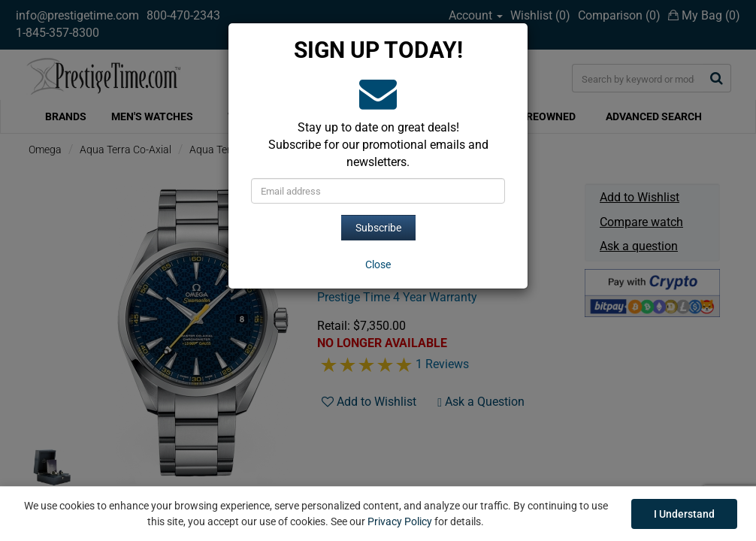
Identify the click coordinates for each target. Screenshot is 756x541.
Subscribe (378, 228)
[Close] (378, 264)
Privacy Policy (400, 521)
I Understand (684, 514)
